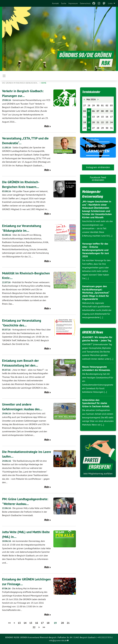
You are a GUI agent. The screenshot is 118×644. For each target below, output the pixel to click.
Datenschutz (85, 3)
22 (34, 627)
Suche (64, 3)
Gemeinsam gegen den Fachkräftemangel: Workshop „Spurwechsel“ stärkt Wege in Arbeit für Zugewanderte (96, 293)
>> (44, 627)
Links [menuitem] (110, 3)
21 (68, 623)
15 (31, 623)
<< (9, 623)
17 (42, 623)
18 (48, 623)
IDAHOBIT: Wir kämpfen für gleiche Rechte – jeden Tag (97, 339)
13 (19, 623)
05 (89, 111)
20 (62, 623)
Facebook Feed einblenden (98, 179)
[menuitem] (55, 3)
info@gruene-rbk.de (58, 640)
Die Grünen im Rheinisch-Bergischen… (21, 83)
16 (37, 623)
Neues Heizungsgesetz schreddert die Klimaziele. (96, 368)
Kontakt (55, 3)
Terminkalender (92, 92)
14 (25, 623)
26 (89, 128)
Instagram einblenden (98, 167)
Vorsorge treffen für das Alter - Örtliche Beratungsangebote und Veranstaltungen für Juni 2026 (96, 250)
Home (44, 83)
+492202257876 (104, 637)
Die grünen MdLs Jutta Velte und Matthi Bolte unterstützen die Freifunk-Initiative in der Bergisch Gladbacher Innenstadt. (26, 512)
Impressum (73, 3)
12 (89, 117)
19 (89, 122)
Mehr (47, 126)
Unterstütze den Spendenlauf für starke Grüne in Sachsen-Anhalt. (96, 403)
